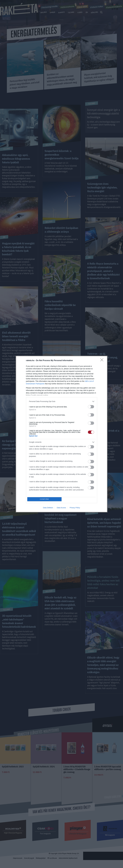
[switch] (91, 407)
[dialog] (62, 434)
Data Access (61, 508)
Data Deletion (48, 508)
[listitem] (62, 401)
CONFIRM (44, 499)
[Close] (103, 361)
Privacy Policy (75, 508)
